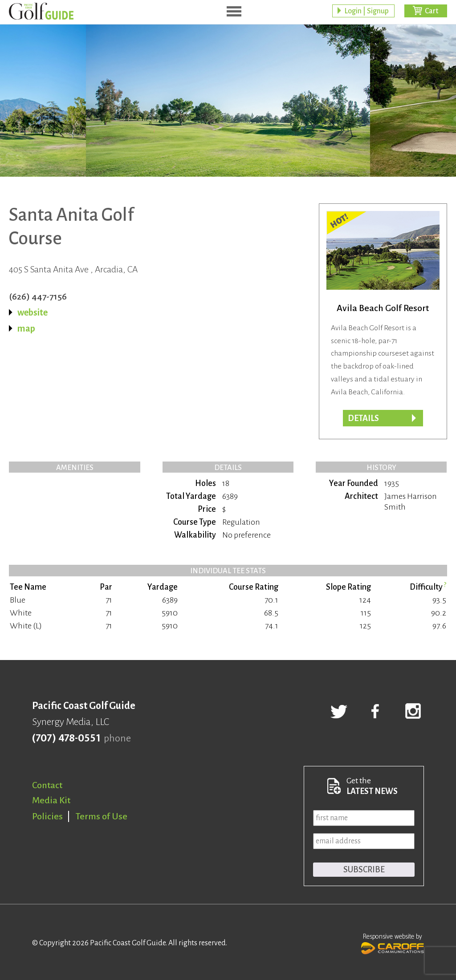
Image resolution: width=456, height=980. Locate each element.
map (26, 328)
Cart (432, 11)
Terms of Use (102, 816)
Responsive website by (393, 943)
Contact (47, 785)
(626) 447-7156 (38, 296)
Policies (47, 816)
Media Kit (51, 800)
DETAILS (363, 418)
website (33, 312)
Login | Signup (366, 11)
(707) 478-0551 (66, 738)
